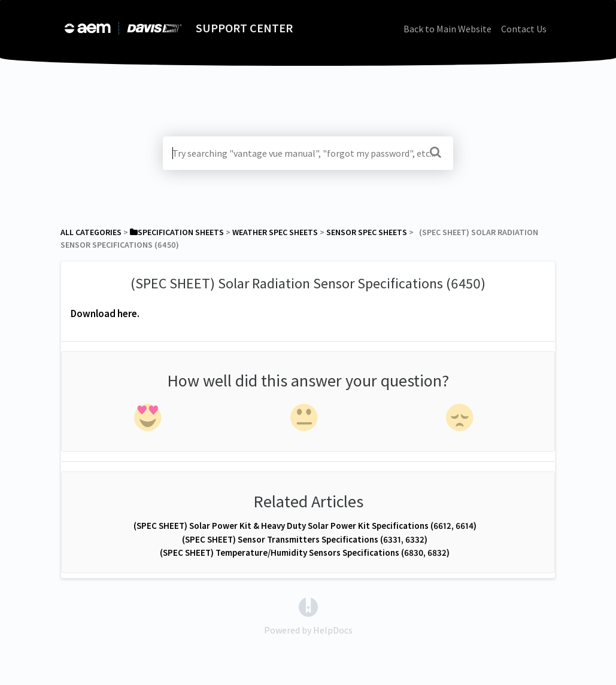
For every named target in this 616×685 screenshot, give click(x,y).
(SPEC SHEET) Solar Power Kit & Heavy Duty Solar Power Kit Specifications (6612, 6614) (305, 526)
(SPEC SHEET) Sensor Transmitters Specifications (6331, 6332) (305, 539)
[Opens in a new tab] (308, 606)
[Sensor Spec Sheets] (367, 232)
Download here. (105, 313)
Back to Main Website (447, 29)
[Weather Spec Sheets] (275, 232)
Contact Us (524, 29)
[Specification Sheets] (177, 232)
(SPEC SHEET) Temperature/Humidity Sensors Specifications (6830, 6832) (305, 552)
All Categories (91, 232)
